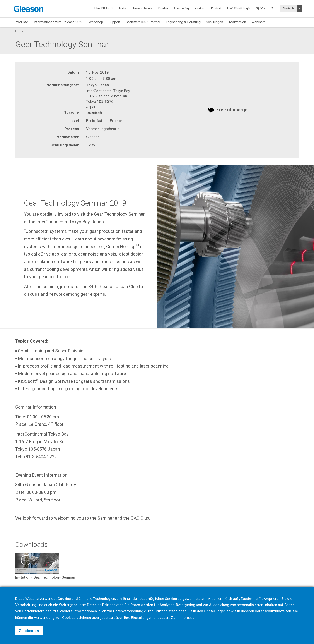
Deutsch (288, 8)
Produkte (21, 22)
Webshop (96, 22)
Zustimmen (29, 631)
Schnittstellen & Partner (143, 22)
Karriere (200, 8)
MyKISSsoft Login (239, 8)
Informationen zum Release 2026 (58, 22)
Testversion (237, 22)
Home (20, 31)
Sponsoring (181, 8)
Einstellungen (142, 618)
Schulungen (215, 22)
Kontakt (216, 8)
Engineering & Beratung (183, 22)
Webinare (259, 22)
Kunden (163, 8)
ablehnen (84, 618)
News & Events (143, 8)
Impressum (189, 618)
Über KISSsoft (104, 8)
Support (114, 22)
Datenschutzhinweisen (273, 611)
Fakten (123, 8)
